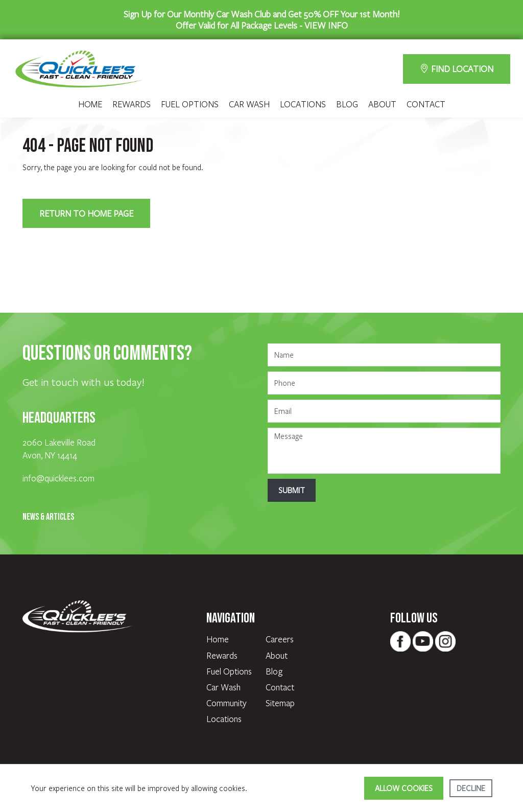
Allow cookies (404, 788)
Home (90, 104)
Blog (347, 104)
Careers (280, 639)
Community (227, 703)
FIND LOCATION (457, 69)
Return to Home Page (86, 213)
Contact (426, 104)
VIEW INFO (326, 25)
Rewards (132, 104)
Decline (471, 788)
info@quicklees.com (58, 478)
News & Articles (48, 517)
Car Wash (249, 104)
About (382, 104)
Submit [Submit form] (292, 490)
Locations (303, 104)
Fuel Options (190, 104)
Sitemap (280, 703)
